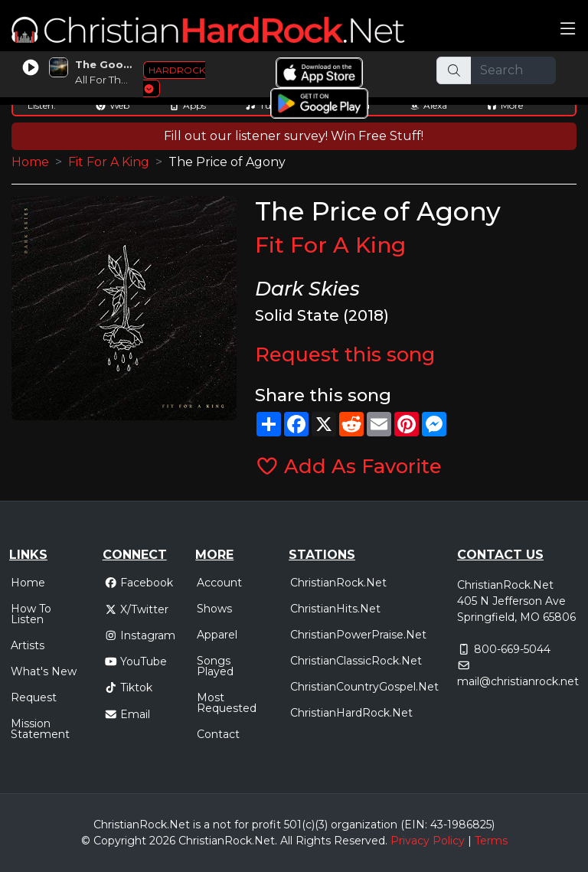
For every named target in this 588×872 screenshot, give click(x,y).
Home (30, 162)
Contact (218, 734)
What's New (44, 671)
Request (34, 697)
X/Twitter (137, 609)
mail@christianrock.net (518, 681)
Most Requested (227, 703)
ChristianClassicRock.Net (356, 661)
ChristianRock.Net (338, 583)
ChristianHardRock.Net (351, 713)
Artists (28, 645)
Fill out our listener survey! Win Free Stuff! (294, 136)
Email (127, 714)
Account (219, 583)
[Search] (514, 70)
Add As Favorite (349, 466)
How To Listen (31, 614)
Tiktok (129, 687)
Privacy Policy (428, 841)
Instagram (140, 635)
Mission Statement (40, 729)
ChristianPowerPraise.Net (358, 635)
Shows (214, 609)
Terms (491, 841)
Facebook (139, 583)
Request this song (345, 354)
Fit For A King (109, 162)
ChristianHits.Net (335, 609)
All (286, 841)
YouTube (136, 661)
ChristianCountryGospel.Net (364, 687)
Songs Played (215, 666)
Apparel (217, 635)
